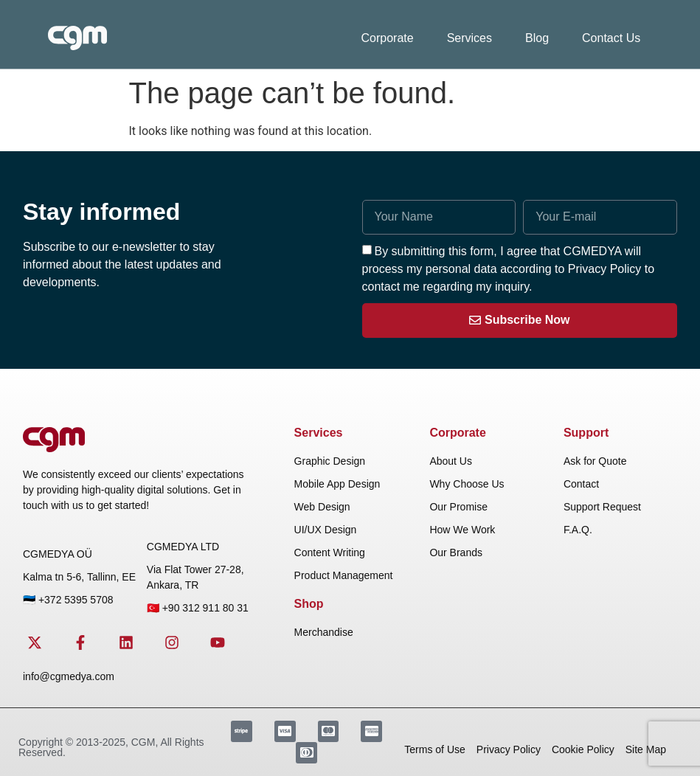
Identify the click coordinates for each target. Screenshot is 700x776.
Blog (537, 38)
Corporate (388, 38)
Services (469, 38)
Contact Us (611, 38)
